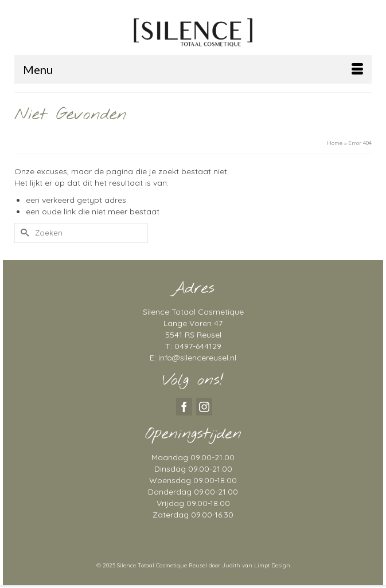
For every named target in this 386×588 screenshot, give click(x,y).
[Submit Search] (23, 233)
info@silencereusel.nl (197, 358)
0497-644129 (198, 346)
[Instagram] (204, 407)
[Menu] (193, 69)
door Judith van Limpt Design (249, 565)
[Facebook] (184, 407)
